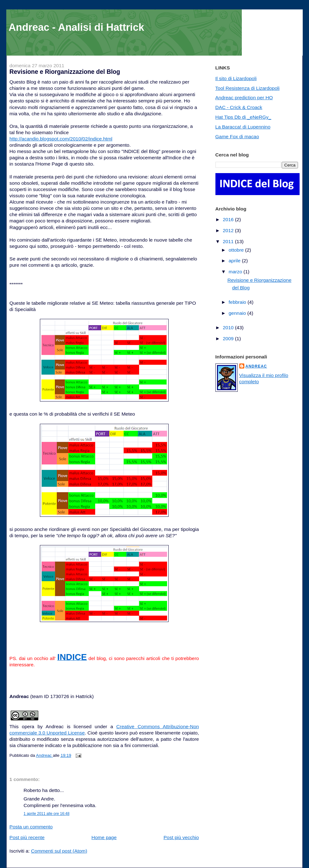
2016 (229, 219)
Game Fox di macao (237, 136)
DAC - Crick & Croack (239, 107)
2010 (229, 328)
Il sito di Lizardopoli (236, 78)
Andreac (256, 366)
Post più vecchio (181, 837)
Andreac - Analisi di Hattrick (76, 27)
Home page (104, 837)
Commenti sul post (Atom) (59, 851)
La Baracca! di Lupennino (243, 127)
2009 (229, 338)
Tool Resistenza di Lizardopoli (248, 88)
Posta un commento (31, 827)
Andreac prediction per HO (244, 98)
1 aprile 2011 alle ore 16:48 (46, 814)
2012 (229, 230)
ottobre (237, 250)
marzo (236, 272)
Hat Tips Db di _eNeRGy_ (243, 117)
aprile (235, 261)
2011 (229, 241)
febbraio (238, 302)
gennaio (238, 313)
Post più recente (27, 837)
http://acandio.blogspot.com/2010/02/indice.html (61, 139)
